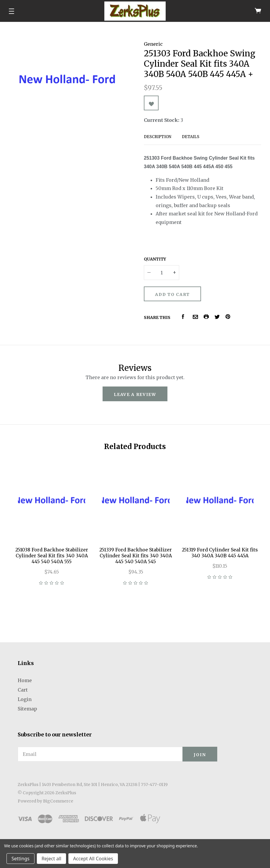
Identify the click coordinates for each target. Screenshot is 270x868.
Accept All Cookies (93, 859)
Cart (23, 690)
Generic (153, 44)
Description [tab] (158, 137)
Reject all (51, 859)
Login (25, 699)
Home (25, 680)
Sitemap (27, 709)
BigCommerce (58, 801)
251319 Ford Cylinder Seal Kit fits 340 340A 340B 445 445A (220, 553)
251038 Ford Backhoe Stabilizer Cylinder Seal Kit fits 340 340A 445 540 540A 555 (52, 556)
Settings (20, 859)
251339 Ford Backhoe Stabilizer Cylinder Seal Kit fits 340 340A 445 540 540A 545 (136, 556)
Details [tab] (191, 137)
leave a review (135, 394)
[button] (11, 11)
